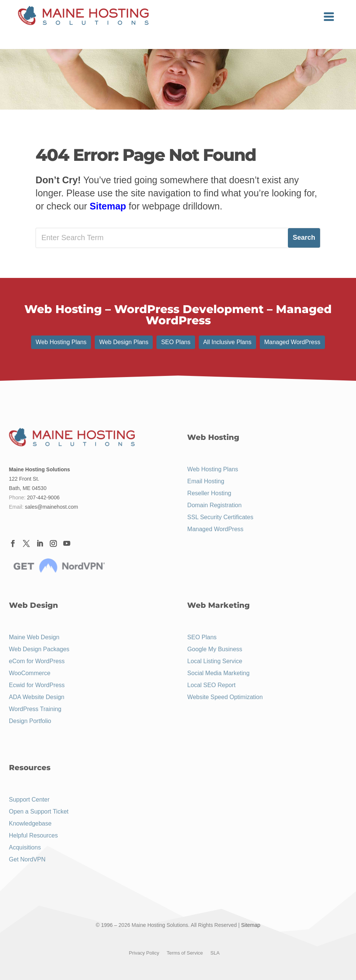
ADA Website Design (37, 697)
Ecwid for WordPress (37, 685)
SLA (215, 953)
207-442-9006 (43, 497)
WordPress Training (35, 709)
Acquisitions (25, 847)
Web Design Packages (39, 649)
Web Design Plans (124, 342)
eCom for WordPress (37, 661)
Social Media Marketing (218, 673)
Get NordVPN (27, 859)
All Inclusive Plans (227, 342)
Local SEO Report (211, 685)
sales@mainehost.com (52, 507)
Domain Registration (214, 505)
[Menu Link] (83, 16)
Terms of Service (185, 953)
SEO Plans (176, 342)
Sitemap (108, 206)
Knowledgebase (30, 823)
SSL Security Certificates (220, 517)
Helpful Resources (34, 835)
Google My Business (215, 649)
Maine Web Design (34, 637)
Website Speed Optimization (225, 697)
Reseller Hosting (209, 493)
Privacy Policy (144, 953)
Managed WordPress (292, 342)
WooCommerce (30, 673)
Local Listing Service (215, 661)
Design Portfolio (30, 721)
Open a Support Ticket (39, 811)
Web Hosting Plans (61, 342)
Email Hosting (206, 481)
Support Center (29, 800)
